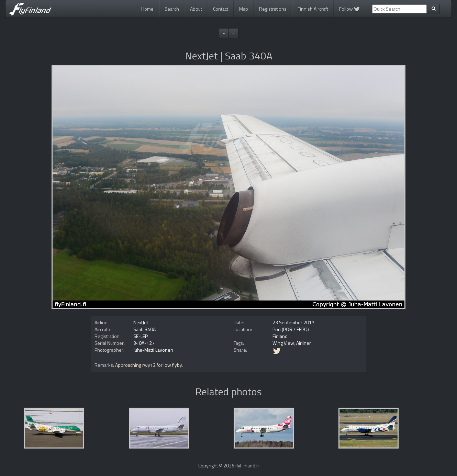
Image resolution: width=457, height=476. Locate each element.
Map (244, 9)
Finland (280, 336)
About (196, 9)
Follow (349, 9)
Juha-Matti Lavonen (153, 350)
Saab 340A (144, 329)
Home (147, 9)
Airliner (304, 343)
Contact (221, 9)
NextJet (141, 322)
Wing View (283, 343)
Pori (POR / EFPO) (291, 329)
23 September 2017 (293, 322)
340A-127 (144, 343)
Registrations (273, 9)
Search (172, 9)
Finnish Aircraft (313, 9)
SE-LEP (141, 336)
